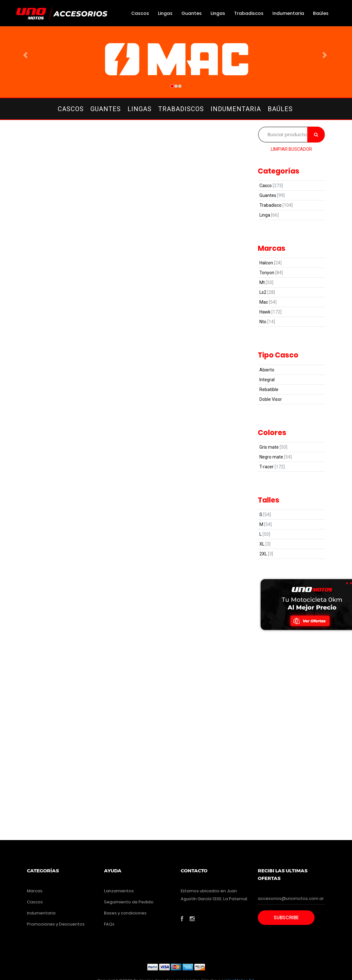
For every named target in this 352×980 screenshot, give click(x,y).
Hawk (271, 312)
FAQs (109, 924)
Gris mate (273, 447)
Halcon (271, 263)
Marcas (35, 891)
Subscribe (286, 917)
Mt (266, 282)
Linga (269, 215)
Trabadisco (276, 205)
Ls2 (267, 292)
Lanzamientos (119, 891)
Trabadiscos (249, 13)
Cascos (140, 13)
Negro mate (276, 457)
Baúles (321, 13)
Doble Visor (271, 399)
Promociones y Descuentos (56, 924)
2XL (266, 554)
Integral (267, 380)
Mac (268, 302)
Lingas (165, 13)
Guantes (192, 13)
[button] (26, 55)
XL (265, 544)
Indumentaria (288, 13)
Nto (267, 322)
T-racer (272, 467)
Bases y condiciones (125, 913)
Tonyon (271, 273)
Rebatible (269, 389)
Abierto (267, 370)
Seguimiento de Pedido (129, 902)
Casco (271, 186)
